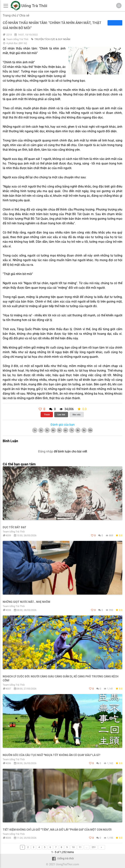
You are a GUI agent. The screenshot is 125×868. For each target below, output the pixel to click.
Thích (47, 415)
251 (94, 847)
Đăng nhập (46, 451)
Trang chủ (10, 15)
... (87, 847)
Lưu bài (61, 415)
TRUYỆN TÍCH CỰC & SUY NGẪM (52, 39)
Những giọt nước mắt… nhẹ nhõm (26, 602)
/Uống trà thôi (62, 858)
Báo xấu (77, 415)
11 (80, 847)
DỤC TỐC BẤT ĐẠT (15, 527)
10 (73, 847)
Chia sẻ (24, 15)
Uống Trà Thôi (34, 6)
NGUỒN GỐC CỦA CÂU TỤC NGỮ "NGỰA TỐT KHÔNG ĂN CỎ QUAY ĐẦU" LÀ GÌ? (51, 755)
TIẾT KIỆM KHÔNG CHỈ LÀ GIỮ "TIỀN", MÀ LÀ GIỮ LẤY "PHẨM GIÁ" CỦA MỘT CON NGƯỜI (57, 830)
